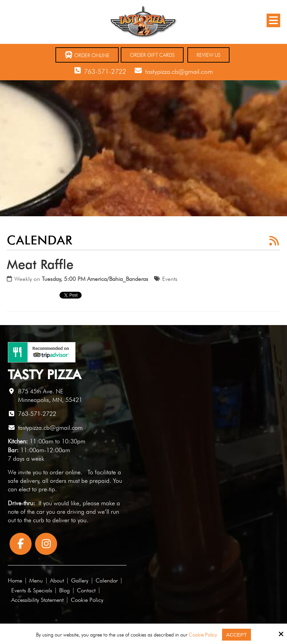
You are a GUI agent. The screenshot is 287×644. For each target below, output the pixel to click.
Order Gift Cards (152, 55)
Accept (237, 635)
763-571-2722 (105, 71)
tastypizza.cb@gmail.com (179, 71)
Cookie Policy (203, 635)
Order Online (87, 55)
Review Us (208, 55)
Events (170, 279)
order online (65, 472)
